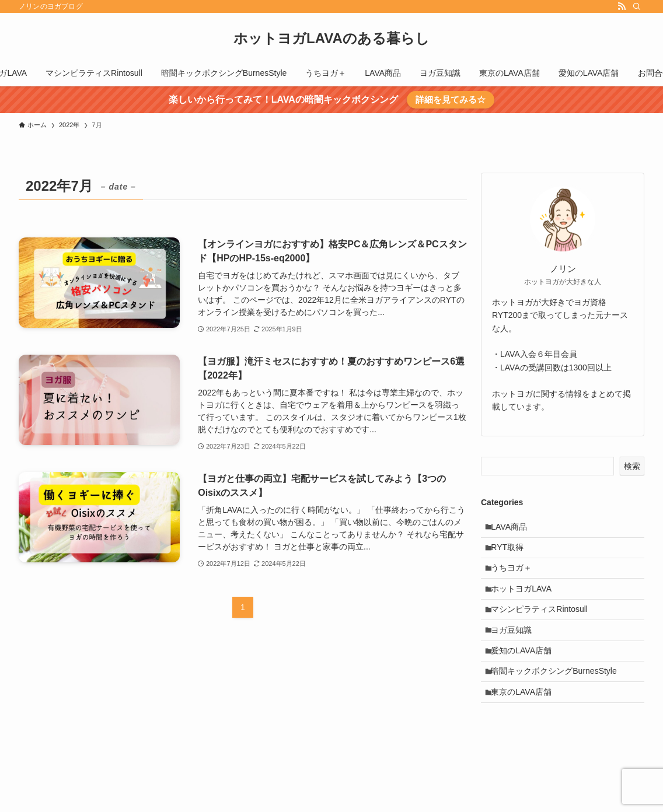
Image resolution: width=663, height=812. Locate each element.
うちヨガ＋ (516, 577)
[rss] (622, 6)
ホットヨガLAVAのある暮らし (331, 38)
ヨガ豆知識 (516, 650)
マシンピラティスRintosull (544, 625)
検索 (632, 466)
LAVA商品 (514, 528)
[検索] (637, 6)
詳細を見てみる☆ (451, 99)
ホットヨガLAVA (526, 601)
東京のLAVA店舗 (526, 722)
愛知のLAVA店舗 (526, 674)
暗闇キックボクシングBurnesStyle (558, 698)
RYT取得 (512, 552)
